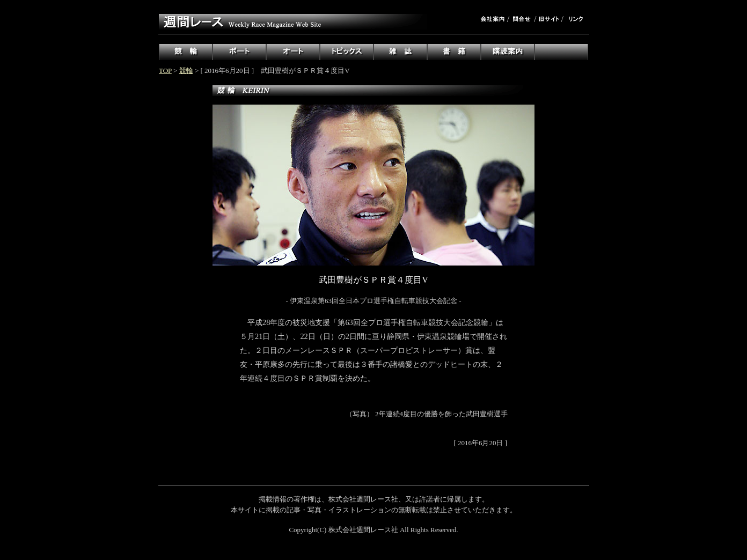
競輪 (186, 71)
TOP (165, 71)
